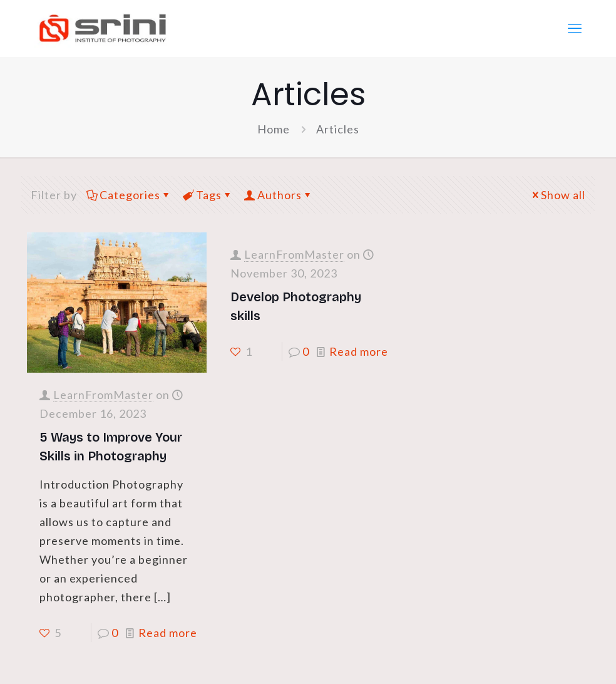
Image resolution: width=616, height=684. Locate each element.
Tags (208, 195)
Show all (557, 195)
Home (274, 129)
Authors (279, 195)
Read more (168, 633)
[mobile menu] (575, 28)
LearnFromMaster (103, 395)
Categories (129, 195)
